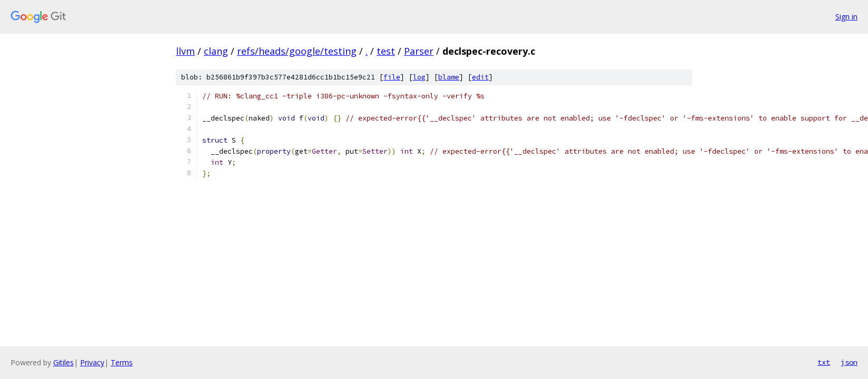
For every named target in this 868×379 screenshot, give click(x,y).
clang (216, 51)
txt (824, 362)
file (392, 77)
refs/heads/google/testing (297, 51)
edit (480, 77)
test (386, 51)
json (849, 362)
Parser (419, 51)
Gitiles (63, 362)
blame (449, 77)
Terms (122, 362)
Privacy (92, 362)
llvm (185, 51)
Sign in (846, 17)
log (419, 77)
